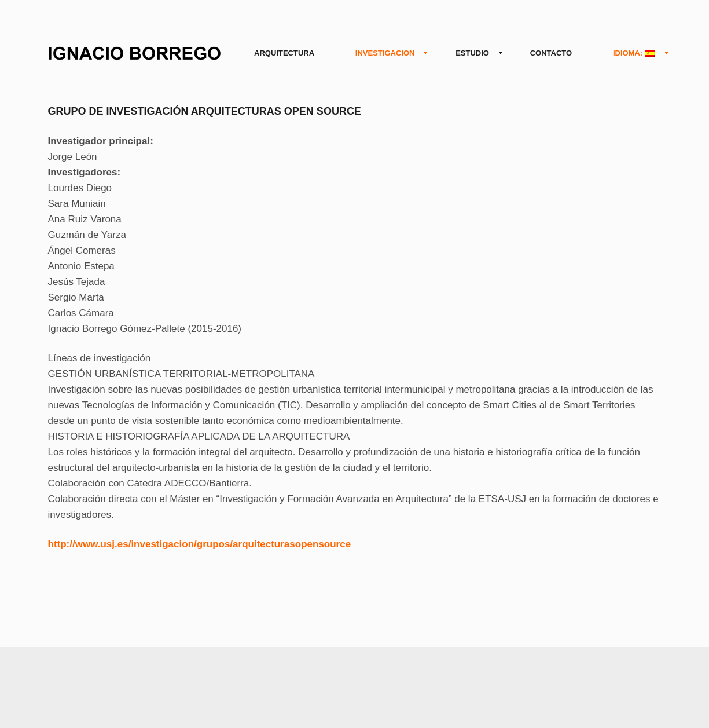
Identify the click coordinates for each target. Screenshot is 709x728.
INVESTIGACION (387, 54)
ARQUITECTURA (284, 53)
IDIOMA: (636, 54)
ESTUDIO (475, 54)
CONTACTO (551, 53)
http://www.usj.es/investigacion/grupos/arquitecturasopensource (200, 544)
